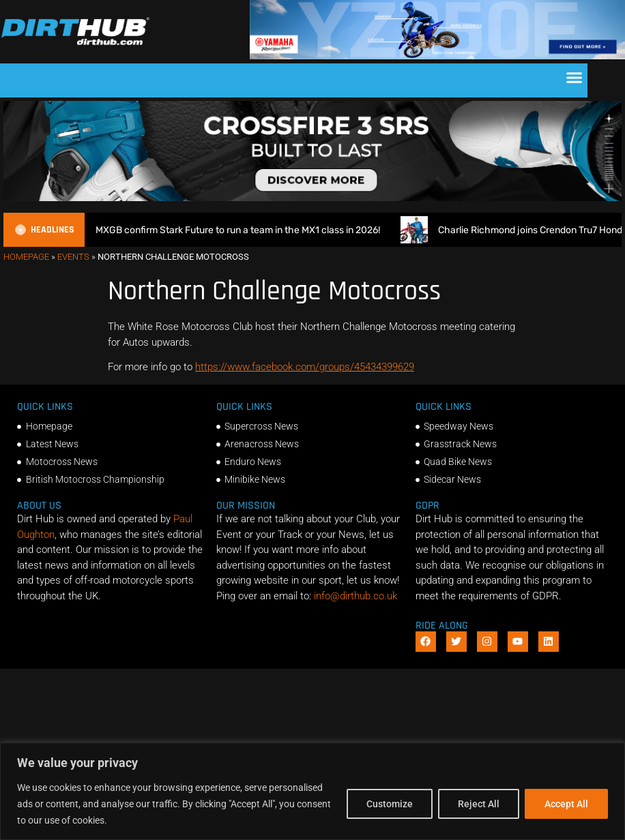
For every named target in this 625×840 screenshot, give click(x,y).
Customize (390, 804)
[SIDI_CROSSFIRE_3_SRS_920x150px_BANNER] (312, 198)
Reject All (479, 804)
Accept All (566, 804)
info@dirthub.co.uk (355, 596)
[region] (312, 791)
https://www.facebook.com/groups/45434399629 (305, 367)
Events (73, 257)
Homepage (26, 257)
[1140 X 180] (437, 56)
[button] (575, 77)
